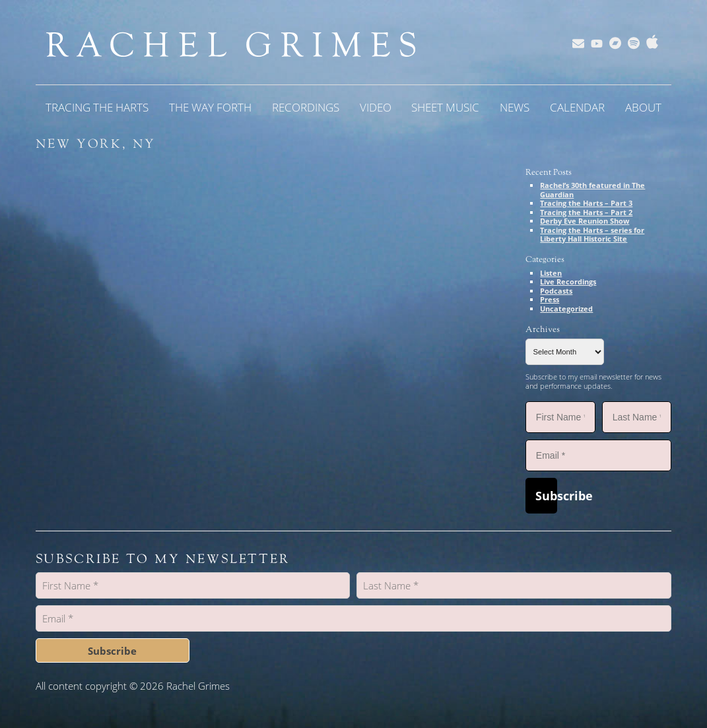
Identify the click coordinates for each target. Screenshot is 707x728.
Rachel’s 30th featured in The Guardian (592, 190)
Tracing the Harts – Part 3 (586, 203)
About (643, 107)
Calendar (577, 107)
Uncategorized (566, 309)
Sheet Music (445, 107)
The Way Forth (210, 107)
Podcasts (556, 291)
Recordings (306, 107)
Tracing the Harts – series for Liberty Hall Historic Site (592, 235)
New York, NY (96, 144)
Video (376, 107)
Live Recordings (568, 281)
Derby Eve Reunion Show (585, 221)
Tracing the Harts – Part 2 (586, 212)
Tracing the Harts (97, 107)
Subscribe (546, 496)
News (515, 107)
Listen (551, 273)
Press (550, 299)
